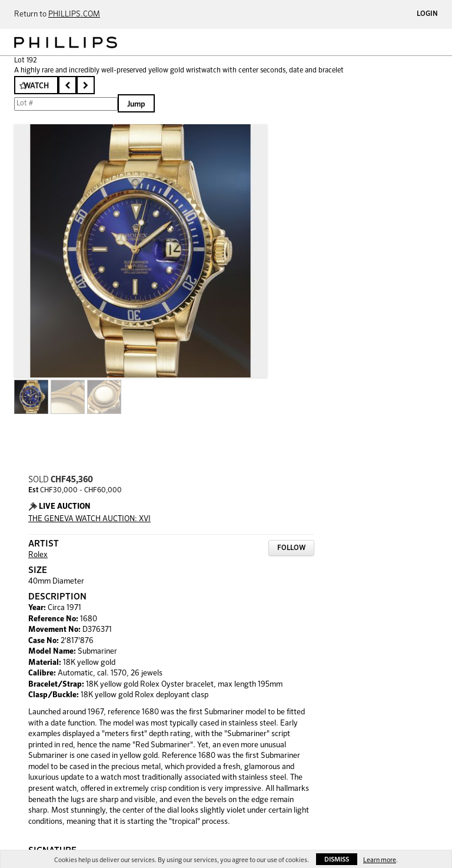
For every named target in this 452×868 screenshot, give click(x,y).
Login (427, 14)
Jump (136, 105)
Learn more (380, 860)
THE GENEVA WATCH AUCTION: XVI (89, 519)
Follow (291, 548)
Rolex (38, 555)
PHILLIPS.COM (74, 14)
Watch (36, 86)
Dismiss (337, 859)
